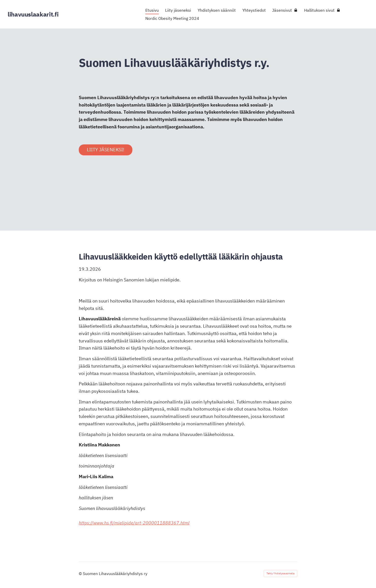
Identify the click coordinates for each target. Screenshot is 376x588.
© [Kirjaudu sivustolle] (81, 574)
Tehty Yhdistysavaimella (280, 573)
